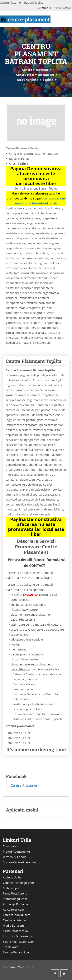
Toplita (48, 80)
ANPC (26, 967)
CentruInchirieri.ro (15, 920)
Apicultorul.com (13, 909)
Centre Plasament (35, 70)
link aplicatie (44, 578)
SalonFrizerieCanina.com (19, 942)
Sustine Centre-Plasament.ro (22, 862)
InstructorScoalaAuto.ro (19, 936)
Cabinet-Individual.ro (17, 915)
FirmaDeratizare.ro (15, 931)
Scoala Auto (11, 947)
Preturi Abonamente (16, 851)
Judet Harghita (28, 80)
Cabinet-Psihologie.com (18, 883)
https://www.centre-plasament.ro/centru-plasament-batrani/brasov (32, 664)
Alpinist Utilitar (13, 877)
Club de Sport (12, 888)
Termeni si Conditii (15, 857)
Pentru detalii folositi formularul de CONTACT (37, 563)
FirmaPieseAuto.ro (15, 893)
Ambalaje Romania (15, 904)
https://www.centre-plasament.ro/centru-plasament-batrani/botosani (32, 615)
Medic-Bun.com (13, 925)
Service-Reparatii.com (17, 952)
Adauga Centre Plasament (54, 8)
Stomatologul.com (15, 899)
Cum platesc (11, 846)
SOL (33, 967)
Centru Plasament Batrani (35, 75)
